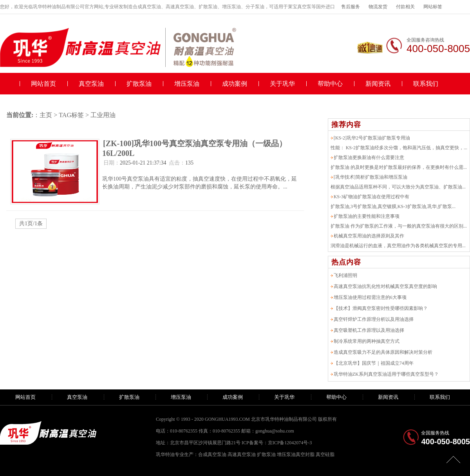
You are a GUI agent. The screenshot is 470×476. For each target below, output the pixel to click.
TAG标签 (71, 115)
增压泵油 (187, 84)
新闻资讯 (378, 84)
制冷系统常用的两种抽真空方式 (367, 341)
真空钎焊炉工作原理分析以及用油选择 (374, 319)
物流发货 (378, 7)
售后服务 (351, 7)
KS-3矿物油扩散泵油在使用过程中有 (371, 197)
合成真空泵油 (212, 454)
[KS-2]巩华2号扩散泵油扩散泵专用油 (372, 138)
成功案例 (235, 84)
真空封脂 (305, 454)
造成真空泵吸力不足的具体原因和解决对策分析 (383, 352)
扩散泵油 (139, 84)
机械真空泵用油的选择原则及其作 (369, 236)
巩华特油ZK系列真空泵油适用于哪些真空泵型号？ (386, 374)
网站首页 (43, 84)
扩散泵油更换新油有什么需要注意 (369, 157)
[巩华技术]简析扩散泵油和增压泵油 (371, 177)
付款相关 (405, 7)
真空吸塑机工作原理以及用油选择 (369, 330)
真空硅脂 (325, 454)
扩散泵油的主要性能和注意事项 (367, 216)
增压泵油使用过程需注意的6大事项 (370, 297)
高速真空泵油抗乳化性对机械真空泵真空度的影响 (385, 286)
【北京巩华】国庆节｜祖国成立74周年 (374, 363)
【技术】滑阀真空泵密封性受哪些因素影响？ (381, 308)
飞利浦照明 (345, 275)
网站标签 (433, 7)
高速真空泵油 (242, 454)
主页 (46, 115)
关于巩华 (282, 84)
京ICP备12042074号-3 (290, 443)
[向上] (453, 459)
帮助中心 (330, 84)
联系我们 (426, 84)
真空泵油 (91, 84)
